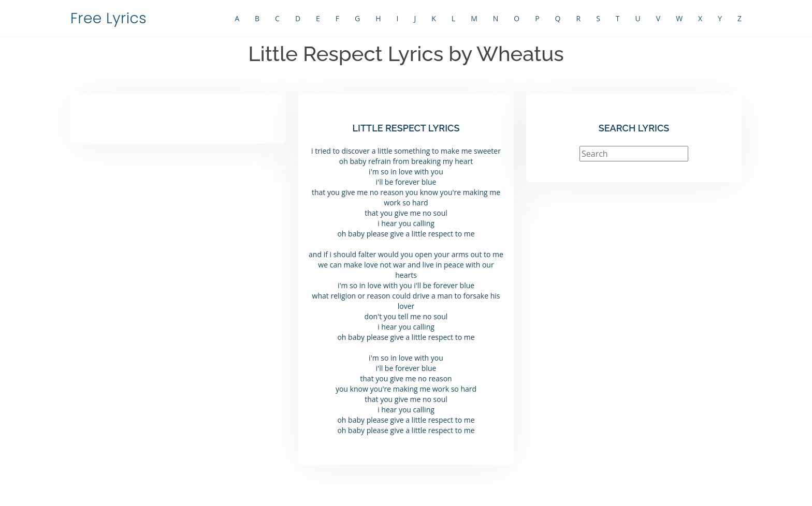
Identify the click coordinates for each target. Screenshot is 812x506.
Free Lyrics (108, 18)
